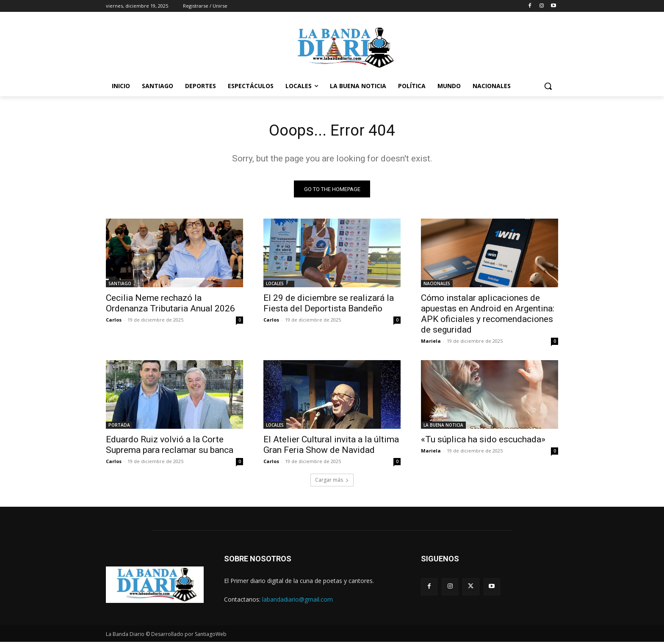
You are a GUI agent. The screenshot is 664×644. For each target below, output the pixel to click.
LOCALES (275, 286)
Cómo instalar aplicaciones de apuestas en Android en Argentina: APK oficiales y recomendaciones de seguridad (488, 316)
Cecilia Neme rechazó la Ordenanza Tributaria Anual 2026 (170, 305)
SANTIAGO (120, 286)
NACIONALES (437, 286)
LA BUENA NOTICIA (443, 427)
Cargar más (332, 482)
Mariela (431, 343)
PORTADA (119, 427)
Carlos (114, 322)
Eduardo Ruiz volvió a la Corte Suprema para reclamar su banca (170, 447)
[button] (548, 86)
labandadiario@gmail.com (297, 601)
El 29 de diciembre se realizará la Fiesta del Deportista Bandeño (329, 305)
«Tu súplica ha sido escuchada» (483, 441)
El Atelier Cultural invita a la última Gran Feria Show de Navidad (331, 447)
